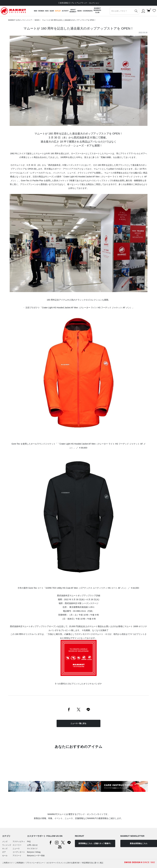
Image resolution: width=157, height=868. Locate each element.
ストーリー (17, 845)
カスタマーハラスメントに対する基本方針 (63, 863)
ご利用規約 (19, 863)
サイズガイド (32, 849)
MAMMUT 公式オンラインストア (20, 20)
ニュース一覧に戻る (78, 723)
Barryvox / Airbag (34, 852)
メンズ (5, 842)
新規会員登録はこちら (139, 843)
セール (5, 856)
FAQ (29, 842)
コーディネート (19, 852)
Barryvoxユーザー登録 (36, 856)
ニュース (16, 849)
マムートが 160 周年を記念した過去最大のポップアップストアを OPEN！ (69, 20)
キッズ (5, 849)
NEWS (37, 20)
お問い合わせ (32, 845)
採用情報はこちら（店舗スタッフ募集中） (95, 843)
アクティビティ (19, 842)
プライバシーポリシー (35, 863)
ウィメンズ (7, 845)
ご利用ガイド (7, 863)
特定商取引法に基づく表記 (93, 863)
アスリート (17, 856)
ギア (4, 852)
